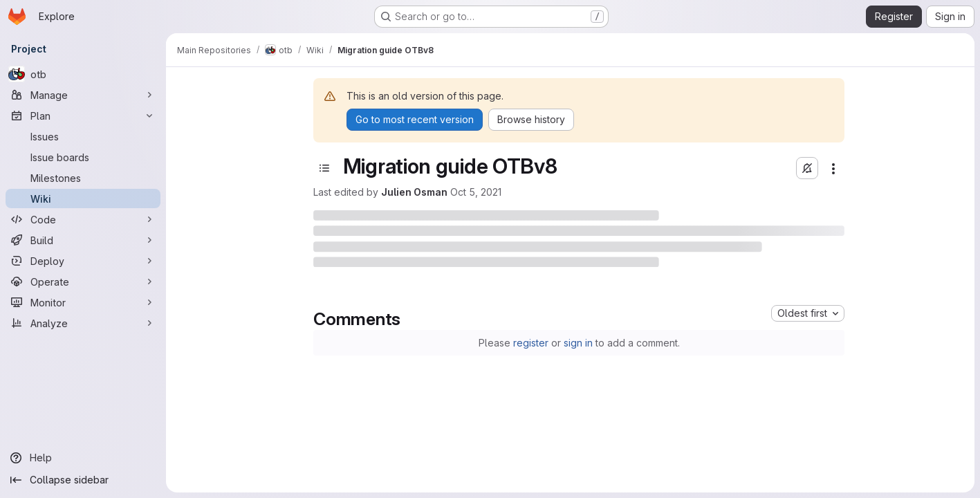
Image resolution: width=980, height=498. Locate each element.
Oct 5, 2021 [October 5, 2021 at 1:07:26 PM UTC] (476, 192)
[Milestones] (83, 178)
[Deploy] (83, 261)
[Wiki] (83, 199)
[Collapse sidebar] (83, 480)
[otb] (83, 74)
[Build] (83, 240)
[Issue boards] (83, 157)
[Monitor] (83, 302)
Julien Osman (414, 192)
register (531, 343)
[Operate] (83, 282)
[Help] (83, 458)
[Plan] (83, 116)
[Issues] (83, 136)
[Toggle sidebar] (324, 168)
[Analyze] (83, 323)
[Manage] (83, 95)
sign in (578, 343)
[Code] (83, 219)
